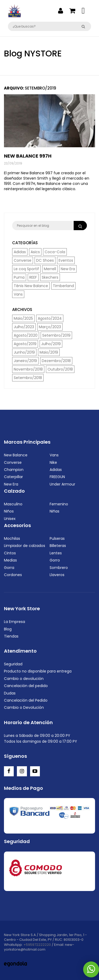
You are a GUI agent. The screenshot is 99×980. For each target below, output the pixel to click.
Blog (8, 629)
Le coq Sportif (26, 269)
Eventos (66, 260)
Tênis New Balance (31, 286)
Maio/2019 (49, 352)
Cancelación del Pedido (26, 700)
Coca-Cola (55, 252)
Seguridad (13, 664)
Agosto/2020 (26, 335)
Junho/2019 (24, 352)
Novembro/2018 (28, 369)
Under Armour (62, 484)
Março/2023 (50, 327)
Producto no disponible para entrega (38, 671)
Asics (35, 252)
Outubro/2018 (60, 369)
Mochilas (12, 538)
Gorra (9, 568)
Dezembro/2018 (56, 361)
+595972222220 (37, 945)
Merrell (50, 269)
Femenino (59, 504)
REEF (33, 277)
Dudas (10, 693)
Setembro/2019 (56, 335)
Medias (10, 560)
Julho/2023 (24, 327)
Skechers (50, 277)
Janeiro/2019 (25, 361)
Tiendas (11, 636)
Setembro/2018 (28, 378)
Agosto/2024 (50, 318)
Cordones (13, 575)
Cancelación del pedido (26, 686)
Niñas (55, 511)
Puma (19, 277)
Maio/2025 (23, 318)
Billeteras (58, 546)
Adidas (20, 252)
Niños (9, 511)
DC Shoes (45, 260)
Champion (14, 470)
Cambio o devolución (24, 679)
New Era (68, 269)
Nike (53, 462)
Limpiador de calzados (25, 546)
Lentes (56, 553)
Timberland (63, 286)
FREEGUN (57, 477)
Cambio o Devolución (24, 707)
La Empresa (15, 622)
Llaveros (57, 575)
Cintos (10, 553)
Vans (18, 294)
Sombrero (59, 568)
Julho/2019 (51, 344)
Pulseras (57, 538)
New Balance (16, 455)
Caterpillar (13, 477)
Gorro (55, 560)
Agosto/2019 (25, 344)
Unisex (10, 519)
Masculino (13, 504)
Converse (23, 260)
